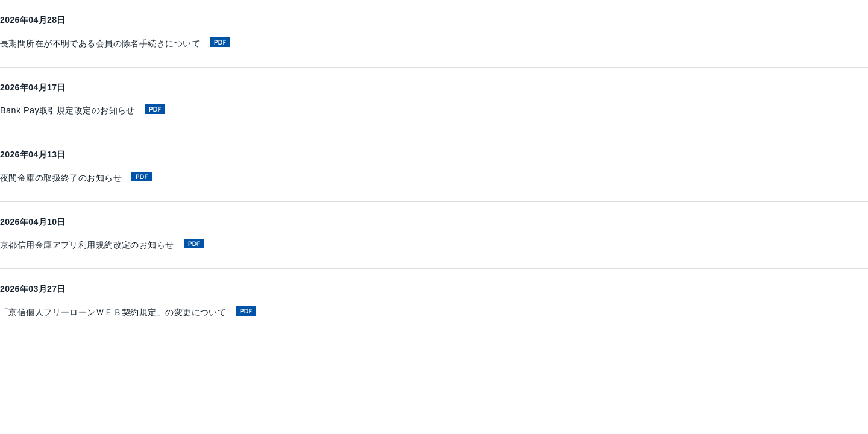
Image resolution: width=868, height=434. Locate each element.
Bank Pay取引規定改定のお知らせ (92, 110)
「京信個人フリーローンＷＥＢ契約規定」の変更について (144, 312)
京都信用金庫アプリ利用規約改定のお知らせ (115, 245)
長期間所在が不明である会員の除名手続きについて (129, 43)
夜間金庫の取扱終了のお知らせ (85, 178)
